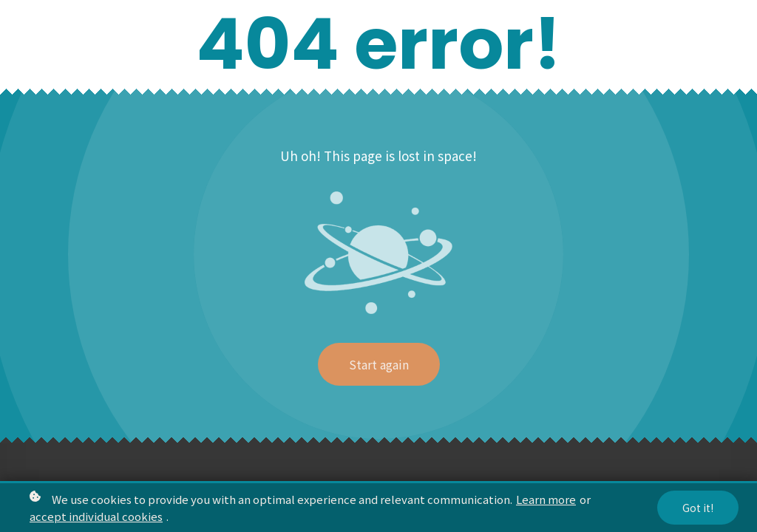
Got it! (698, 508)
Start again (379, 364)
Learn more (546, 500)
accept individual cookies (96, 517)
